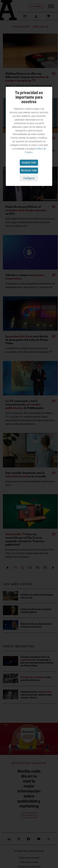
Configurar (29, 178)
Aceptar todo (29, 162)
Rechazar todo (29, 170)
